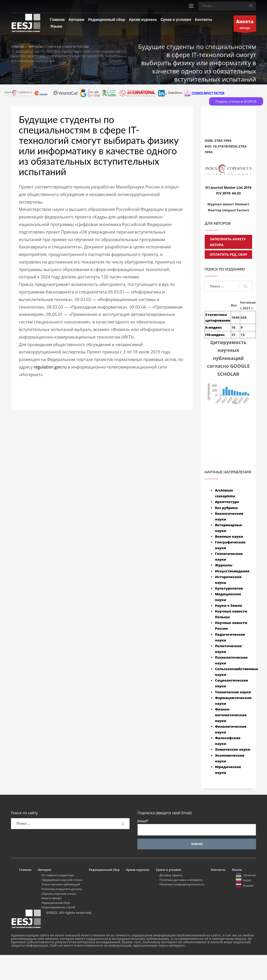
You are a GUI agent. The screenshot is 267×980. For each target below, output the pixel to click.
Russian (244, 886)
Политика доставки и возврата (181, 880)
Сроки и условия (168, 870)
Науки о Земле (229, 605)
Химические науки (233, 749)
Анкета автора (51, 898)
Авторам (44, 870)
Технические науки (233, 692)
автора (245, 25)
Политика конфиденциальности (182, 884)
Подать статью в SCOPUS (236, 101)
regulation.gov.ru (50, 367)
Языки (237, 870)
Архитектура (227, 502)
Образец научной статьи (59, 894)
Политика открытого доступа (62, 889)
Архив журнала (138, 870)
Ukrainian (246, 875)
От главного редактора (58, 875)
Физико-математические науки (231, 715)
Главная (25, 870)
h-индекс (214, 327)
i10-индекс (215, 335)
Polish (243, 881)
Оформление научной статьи (62, 880)
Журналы (224, 565)
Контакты (218, 870)
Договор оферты (171, 875)
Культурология (229, 588)
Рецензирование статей (58, 907)
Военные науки (229, 536)
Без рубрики (226, 508)
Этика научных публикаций (61, 884)
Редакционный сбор (56, 903)
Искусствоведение (232, 571)
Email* (197, 827)
